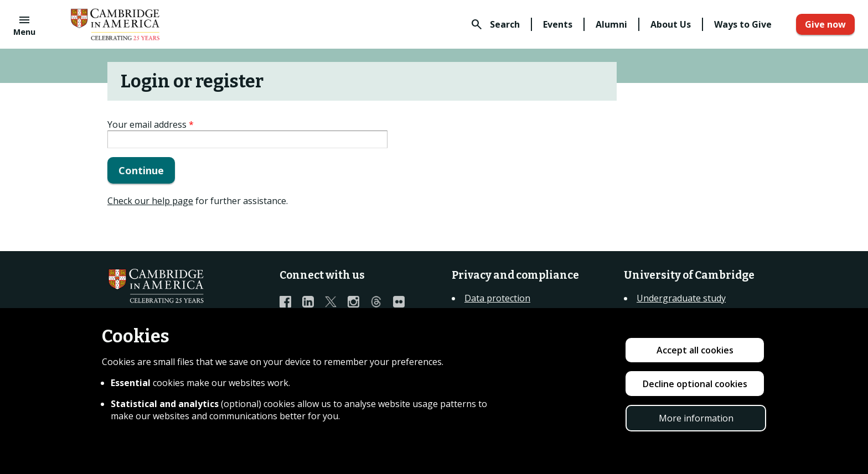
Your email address (151, 124)
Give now (825, 24)
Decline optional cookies (695, 384)
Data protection (497, 298)
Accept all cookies (695, 350)
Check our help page (150, 201)
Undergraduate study (681, 298)
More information (696, 418)
